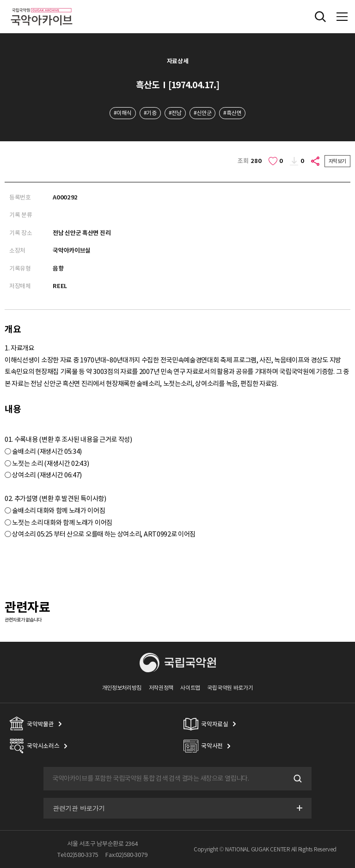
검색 (297, 779)
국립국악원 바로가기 (230, 688)
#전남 (175, 113)
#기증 (150, 113)
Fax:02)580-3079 (126, 855)
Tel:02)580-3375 (78, 855)
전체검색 (320, 17)
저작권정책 (161, 688)
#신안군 (203, 113)
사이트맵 (190, 688)
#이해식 (123, 113)
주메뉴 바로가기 (0, 0)
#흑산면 (232, 113)
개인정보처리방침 (122, 688)
